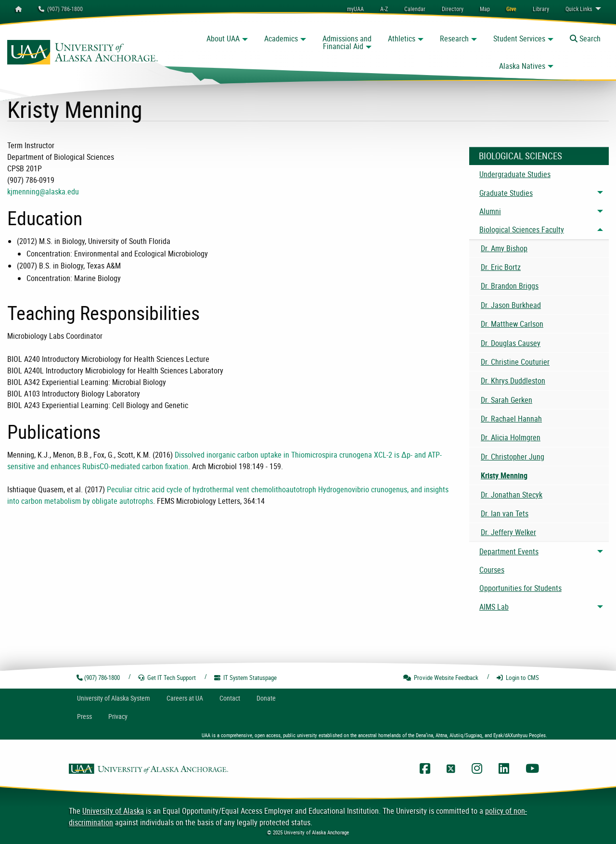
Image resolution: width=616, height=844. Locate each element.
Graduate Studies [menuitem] (506, 193)
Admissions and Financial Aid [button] (347, 42)
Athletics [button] (402, 38)
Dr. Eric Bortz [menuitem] (501, 267)
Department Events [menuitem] (509, 551)
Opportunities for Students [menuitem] (520, 588)
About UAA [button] (223, 38)
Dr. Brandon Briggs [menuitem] (510, 286)
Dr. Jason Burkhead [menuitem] (511, 305)
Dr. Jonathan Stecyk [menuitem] (512, 495)
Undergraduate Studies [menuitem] (515, 174)
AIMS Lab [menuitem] (494, 607)
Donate (266, 698)
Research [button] (454, 38)
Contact (230, 698)
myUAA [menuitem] (355, 9)
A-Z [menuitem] (384, 9)
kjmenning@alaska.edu (43, 192)
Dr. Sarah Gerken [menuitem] (507, 400)
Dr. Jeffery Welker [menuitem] (508, 532)
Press (84, 716)
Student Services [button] (519, 38)
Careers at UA (185, 698)
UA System (114, 698)
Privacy (118, 716)
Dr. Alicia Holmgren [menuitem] (511, 437)
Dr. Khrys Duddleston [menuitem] (513, 381)
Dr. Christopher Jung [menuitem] (513, 457)
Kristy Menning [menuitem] (504, 475)
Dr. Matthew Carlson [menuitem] (512, 324)
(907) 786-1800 (61, 9)
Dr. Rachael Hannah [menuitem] (511, 419)
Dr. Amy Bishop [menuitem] (504, 248)
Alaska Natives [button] (522, 66)
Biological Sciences (520, 156)
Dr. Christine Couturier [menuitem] (515, 362)
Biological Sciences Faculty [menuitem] (522, 230)
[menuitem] (415, 9)
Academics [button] (281, 38)
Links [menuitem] (579, 9)
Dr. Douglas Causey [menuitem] (511, 343)
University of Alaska (113, 811)
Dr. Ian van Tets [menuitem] (505, 513)
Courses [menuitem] (492, 570)
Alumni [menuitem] (490, 211)
